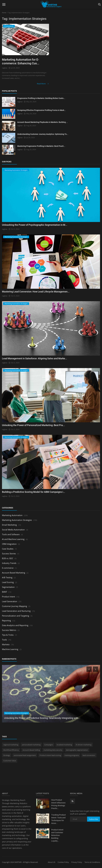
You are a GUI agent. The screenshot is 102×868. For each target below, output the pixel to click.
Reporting (6, 620)
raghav (5, 68)
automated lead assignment (25, 755)
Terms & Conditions (92, 862)
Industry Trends (9, 563)
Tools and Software (11, 534)
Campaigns (49, 745)
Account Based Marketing (14, 573)
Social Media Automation (13, 530)
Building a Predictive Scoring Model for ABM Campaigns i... (34, 492)
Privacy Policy (77, 862)
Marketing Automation (12, 515)
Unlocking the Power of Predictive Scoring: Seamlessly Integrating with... (42, 718)
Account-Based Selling (31, 750)
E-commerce (8, 568)
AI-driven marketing (84, 745)
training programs (72, 755)
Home (4, 13)
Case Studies (8, 549)
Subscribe (94, 819)
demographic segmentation (77, 750)
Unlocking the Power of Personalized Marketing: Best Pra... (33, 425)
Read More (43, 84)
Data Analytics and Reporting (15, 625)
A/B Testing (7, 577)
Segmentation (8, 587)
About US (52, 862)
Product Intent (8, 597)
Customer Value (10, 761)
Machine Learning (10, 649)
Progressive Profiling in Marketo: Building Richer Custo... (41, 98)
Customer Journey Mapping (14, 606)
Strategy (7, 755)
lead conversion (89, 755)
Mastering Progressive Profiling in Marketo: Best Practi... (41, 146)
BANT (5, 592)
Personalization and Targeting (16, 616)
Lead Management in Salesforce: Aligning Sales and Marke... (35, 358)
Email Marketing (9, 525)
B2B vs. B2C (8, 558)
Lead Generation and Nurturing (16, 611)
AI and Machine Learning (13, 539)
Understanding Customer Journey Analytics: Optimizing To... (43, 134)
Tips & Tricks (8, 635)
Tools (4, 640)
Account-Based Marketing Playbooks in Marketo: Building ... (42, 122)
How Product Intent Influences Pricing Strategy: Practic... (58, 804)
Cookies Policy (63, 862)
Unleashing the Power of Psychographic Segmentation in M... (35, 225)
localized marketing (64, 745)
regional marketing (11, 745)
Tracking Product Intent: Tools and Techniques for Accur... (59, 819)
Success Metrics (9, 630)
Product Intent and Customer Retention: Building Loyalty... (57, 835)
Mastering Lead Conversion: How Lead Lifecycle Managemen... (36, 292)
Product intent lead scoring (50, 755)
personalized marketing (31, 745)
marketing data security (53, 750)
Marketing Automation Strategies (17, 520)
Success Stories (9, 553)
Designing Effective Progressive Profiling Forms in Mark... (42, 110)
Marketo (6, 644)
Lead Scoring (8, 582)
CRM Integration (9, 544)
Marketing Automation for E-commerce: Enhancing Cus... (21, 61)
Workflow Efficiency (11, 750)
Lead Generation (10, 601)
